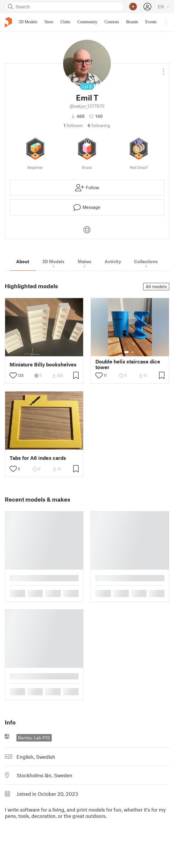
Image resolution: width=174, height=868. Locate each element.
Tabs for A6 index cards (38, 458)
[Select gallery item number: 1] (126, 352)
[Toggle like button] (13, 375)
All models (156, 286)
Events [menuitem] (151, 22)
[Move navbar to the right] (166, 22)
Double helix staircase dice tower (128, 364)
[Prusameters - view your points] (133, 7)
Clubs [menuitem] (65, 22)
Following (99, 125)
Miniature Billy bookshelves (43, 364)
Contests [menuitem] (112, 22)
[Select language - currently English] (164, 7)
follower (73, 125)
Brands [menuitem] (132, 22)
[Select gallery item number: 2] (132, 352)
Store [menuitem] (49, 22)
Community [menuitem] (87, 22)
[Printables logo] (8, 22)
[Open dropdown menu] (163, 69)
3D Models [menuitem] (28, 22)
